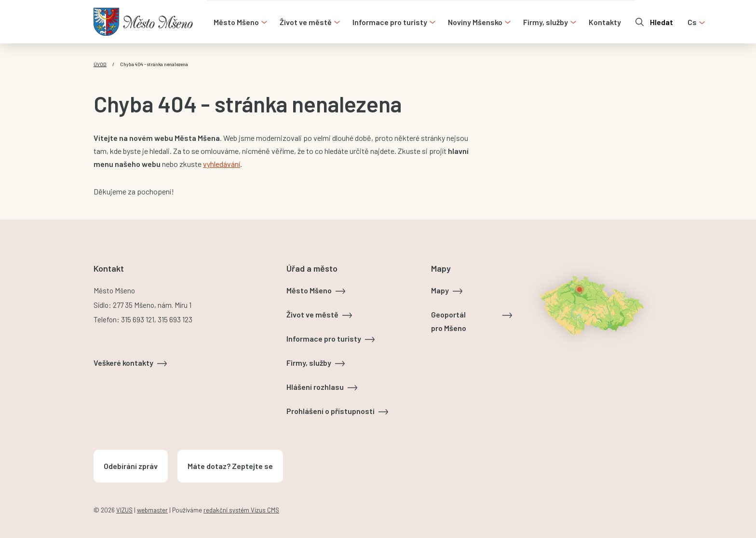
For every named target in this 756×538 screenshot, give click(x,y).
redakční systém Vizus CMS (241, 510)
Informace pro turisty (324, 338)
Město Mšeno (309, 290)
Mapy (440, 290)
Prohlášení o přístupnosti (331, 411)
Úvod (100, 64)
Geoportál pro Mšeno (449, 321)
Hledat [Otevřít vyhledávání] (661, 22)
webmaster (152, 510)
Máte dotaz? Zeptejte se (230, 466)
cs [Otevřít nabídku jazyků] (692, 22)
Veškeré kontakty (123, 363)
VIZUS (124, 510)
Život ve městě (312, 314)
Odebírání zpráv (131, 466)
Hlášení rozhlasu (315, 387)
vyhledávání (222, 164)
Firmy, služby (309, 363)
